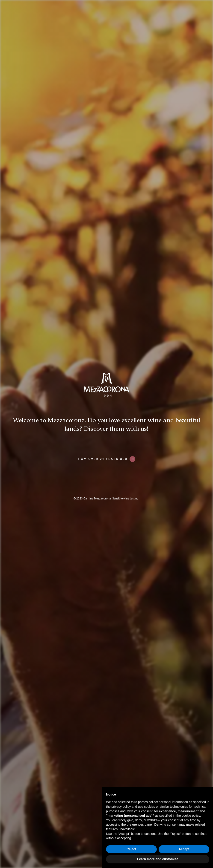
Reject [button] (131, 849)
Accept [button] (184, 849)
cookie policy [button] (191, 816)
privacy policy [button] (121, 807)
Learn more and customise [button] (158, 859)
